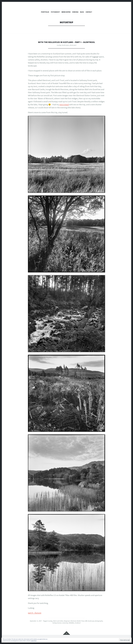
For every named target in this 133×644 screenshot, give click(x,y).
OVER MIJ (75, 12)
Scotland (78, 623)
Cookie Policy (34, 641)
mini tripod (64, 105)
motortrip (65, 623)
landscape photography (95, 621)
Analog (59, 45)
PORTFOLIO (45, 12)
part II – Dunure (35, 613)
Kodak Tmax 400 (82, 621)
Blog (82, 12)
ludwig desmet (57, 623)
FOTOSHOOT (55, 12)
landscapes (65, 45)
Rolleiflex (72, 623)
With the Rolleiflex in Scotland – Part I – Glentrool (67, 42)
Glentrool (73, 621)
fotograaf (67, 621)
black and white (58, 621)
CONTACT (89, 12)
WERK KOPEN (66, 12)
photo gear (73, 45)
